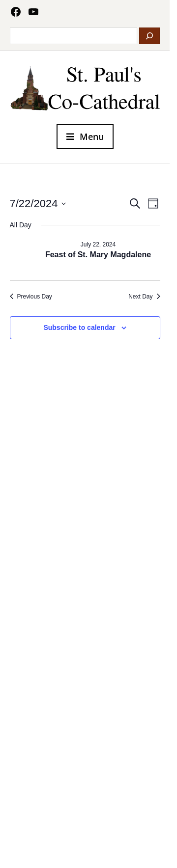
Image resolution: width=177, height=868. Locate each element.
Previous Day (31, 297)
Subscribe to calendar (79, 327)
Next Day (144, 297)
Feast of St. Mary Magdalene (98, 255)
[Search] (149, 36)
